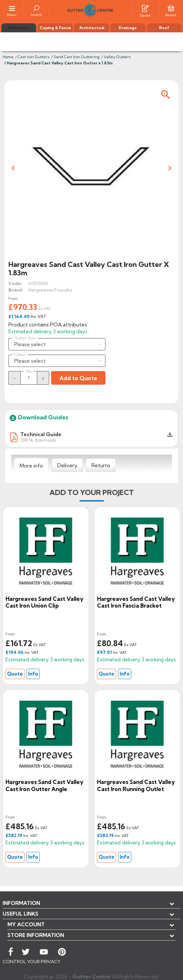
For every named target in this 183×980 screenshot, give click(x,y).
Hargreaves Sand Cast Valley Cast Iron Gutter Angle (44, 785)
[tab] (31, 465)
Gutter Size (25, 338)
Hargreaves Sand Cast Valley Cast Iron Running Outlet (136, 785)
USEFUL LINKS (21, 914)
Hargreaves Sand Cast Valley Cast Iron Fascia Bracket (136, 602)
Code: (15, 283)
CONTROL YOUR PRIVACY (32, 962)
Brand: (16, 290)
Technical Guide (41, 434)
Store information (36, 935)
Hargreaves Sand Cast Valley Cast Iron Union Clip (44, 602)
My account (26, 924)
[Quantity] (29, 378)
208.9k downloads (38, 440)
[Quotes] (145, 8)
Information (21, 903)
